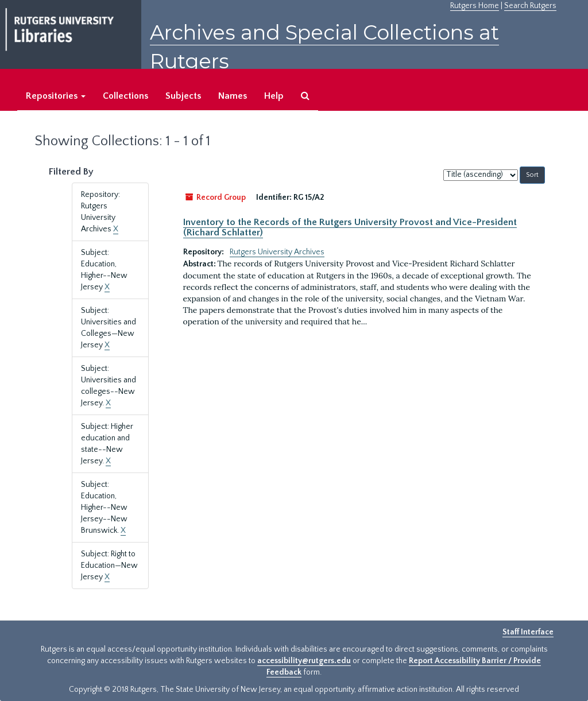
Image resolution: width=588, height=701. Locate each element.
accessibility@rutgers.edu (304, 661)
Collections (125, 96)
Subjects (183, 96)
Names (233, 96)
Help (274, 96)
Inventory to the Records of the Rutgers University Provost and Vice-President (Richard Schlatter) (350, 227)
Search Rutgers (530, 6)
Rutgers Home (475, 6)
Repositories (56, 96)
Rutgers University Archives (277, 252)
